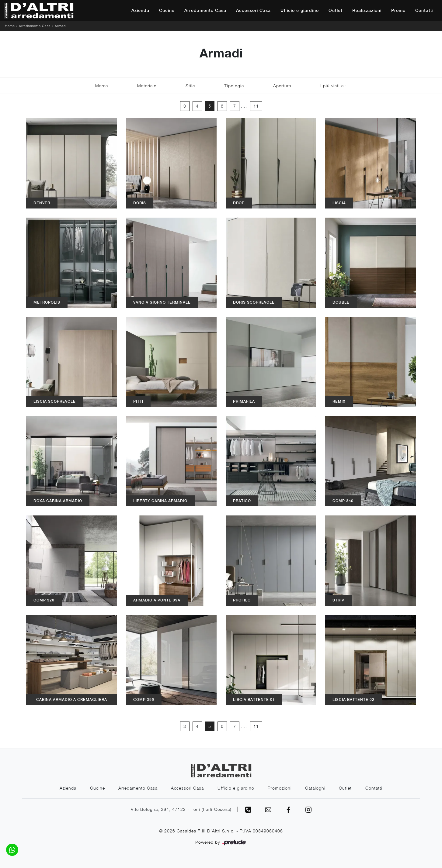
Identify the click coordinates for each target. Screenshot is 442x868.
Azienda (140, 10)
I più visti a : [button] (334, 86)
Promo (398, 10)
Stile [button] (190, 86)
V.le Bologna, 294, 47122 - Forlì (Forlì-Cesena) (181, 809)
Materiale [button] (147, 86)
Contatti (424, 10)
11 (256, 106)
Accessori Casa (253, 10)
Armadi (61, 26)
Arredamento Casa (205, 10)
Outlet (336, 10)
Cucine (167, 10)
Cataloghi (316, 788)
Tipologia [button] (234, 86)
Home (10, 26)
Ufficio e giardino (300, 10)
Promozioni (280, 788)
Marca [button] (102, 86)
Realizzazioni (367, 10)
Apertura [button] (282, 86)
